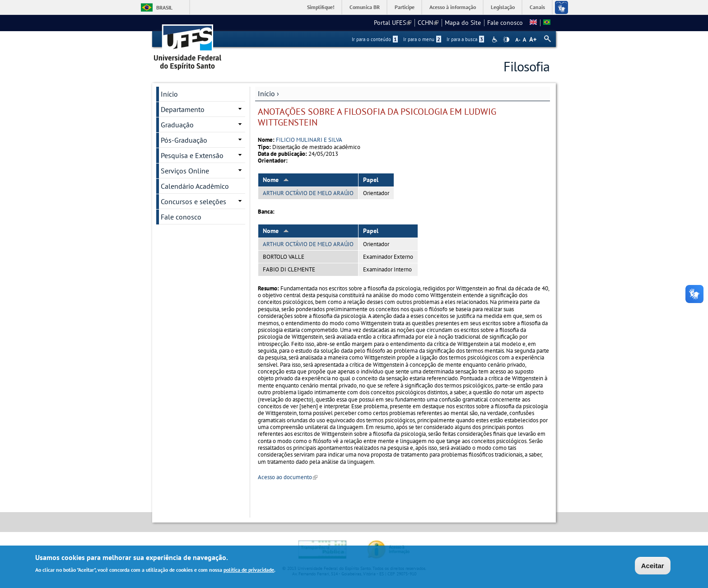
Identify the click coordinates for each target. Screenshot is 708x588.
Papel (371, 180)
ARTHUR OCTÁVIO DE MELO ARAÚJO (308, 193)
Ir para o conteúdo (375, 39)
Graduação (177, 125)
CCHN (428, 23)
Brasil (164, 7)
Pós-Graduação (184, 140)
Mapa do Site (463, 23)
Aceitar (653, 567)
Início (266, 93)
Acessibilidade (496, 40)
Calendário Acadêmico (195, 186)
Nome (276, 180)
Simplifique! (321, 7)
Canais (537, 7)
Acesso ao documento (288, 477)
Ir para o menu (422, 39)
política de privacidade (249, 571)
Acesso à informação (453, 7)
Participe (405, 7)
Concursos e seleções (193, 201)
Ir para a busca (465, 39)
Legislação (503, 7)
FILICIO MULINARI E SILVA (309, 140)
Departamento (183, 109)
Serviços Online (185, 171)
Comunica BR (365, 7)
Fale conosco (505, 23)
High (506, 40)
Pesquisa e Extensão (192, 155)
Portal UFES (393, 23)
